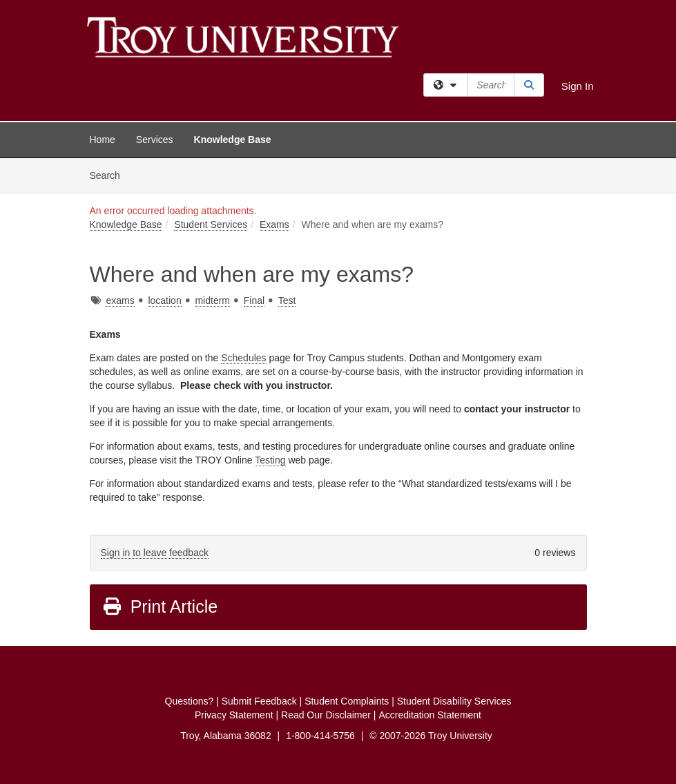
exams (120, 300)
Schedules (243, 358)
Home (103, 140)
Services (155, 140)
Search (110, 174)
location (164, 300)
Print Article (160, 606)
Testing (270, 460)
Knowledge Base (233, 140)
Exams (274, 224)
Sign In (578, 86)
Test (287, 300)
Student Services (211, 224)
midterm (212, 300)
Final (254, 300)
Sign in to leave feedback (155, 553)
